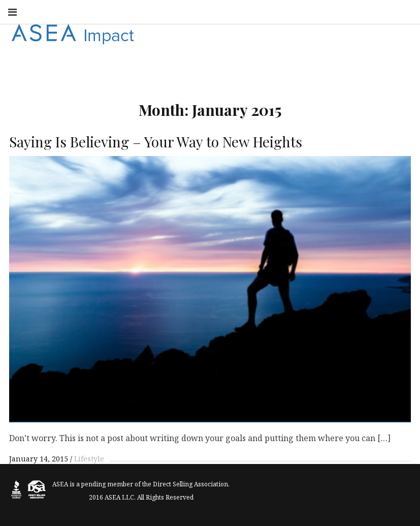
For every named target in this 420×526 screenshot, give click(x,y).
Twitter (270, 11)
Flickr (314, 11)
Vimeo (381, 11)
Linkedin (292, 11)
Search (404, 11)
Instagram (225, 11)
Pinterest (359, 11)
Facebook (203, 11)
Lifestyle (89, 459)
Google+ (337, 11)
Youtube (247, 11)
